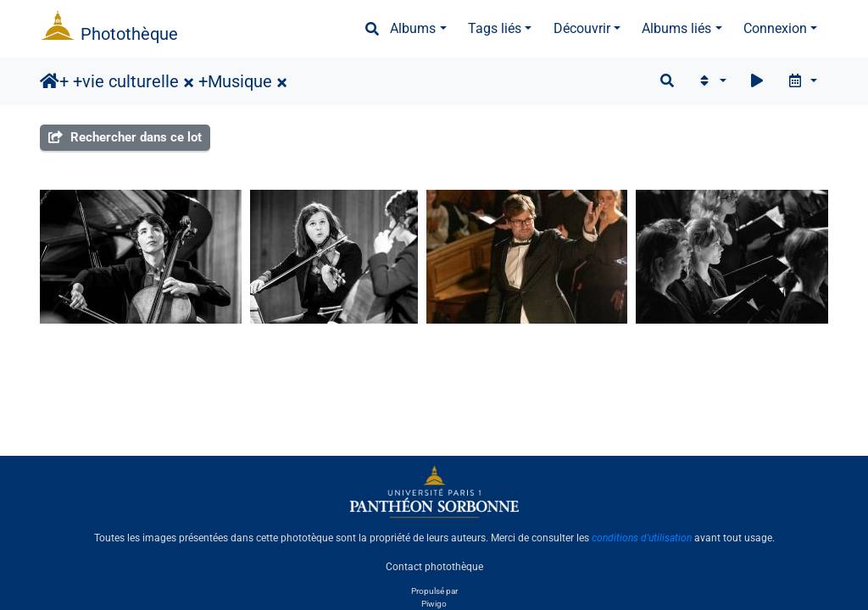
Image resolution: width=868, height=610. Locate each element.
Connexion (775, 28)
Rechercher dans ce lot (125, 137)
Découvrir (582, 28)
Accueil (50, 81)
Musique (240, 81)
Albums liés (676, 28)
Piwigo (434, 604)
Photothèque (129, 34)
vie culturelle (131, 81)
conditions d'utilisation (642, 538)
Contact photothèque (434, 567)
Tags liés (495, 28)
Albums (413, 28)
